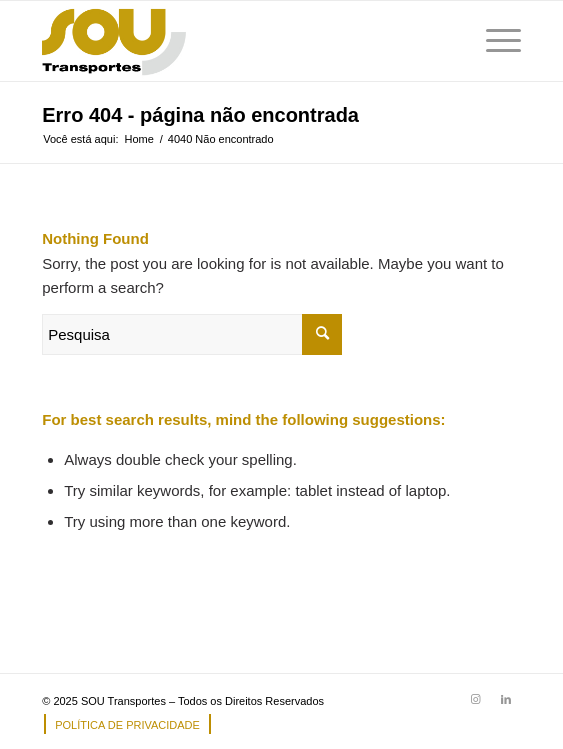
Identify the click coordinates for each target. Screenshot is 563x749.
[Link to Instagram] (476, 699)
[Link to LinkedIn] (506, 699)
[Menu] (493, 41)
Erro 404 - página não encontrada (200, 115)
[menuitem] (122, 725)
